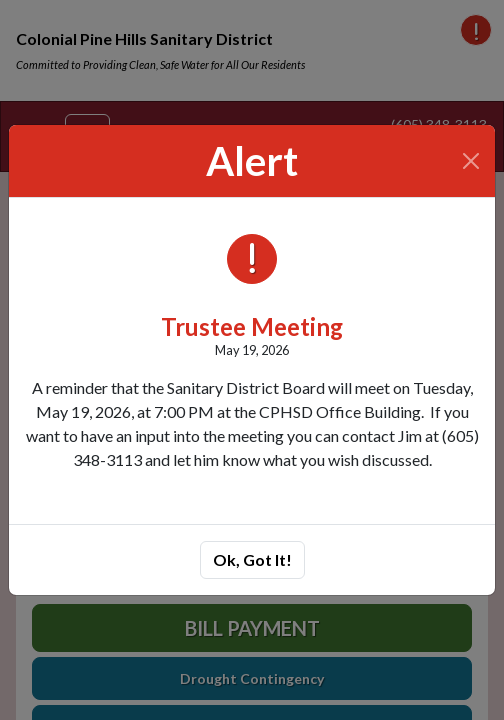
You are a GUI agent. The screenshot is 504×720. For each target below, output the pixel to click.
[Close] (471, 161)
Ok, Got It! (252, 559)
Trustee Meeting (252, 326)
